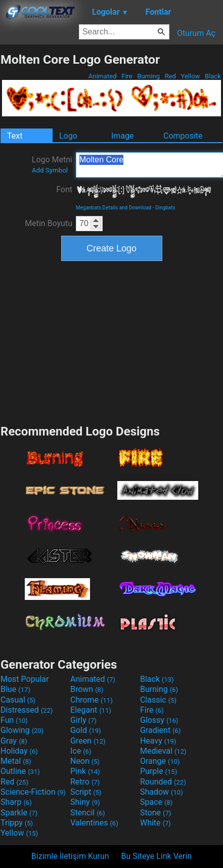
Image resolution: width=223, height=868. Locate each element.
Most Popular (25, 679)
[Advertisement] (112, 341)
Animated (103, 76)
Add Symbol (50, 170)
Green (88, 741)
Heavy (158, 741)
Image (123, 136)
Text (15, 136)
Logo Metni (52, 164)
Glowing (22, 730)
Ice (81, 751)
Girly (83, 720)
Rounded (163, 782)
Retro (85, 782)
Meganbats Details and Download (114, 208)
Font (64, 189)
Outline (20, 771)
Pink (85, 771)
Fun (14, 720)
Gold (86, 730)
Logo (68, 136)
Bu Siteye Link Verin (157, 856)
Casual (18, 700)
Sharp (16, 802)
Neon (85, 761)
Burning (148, 76)
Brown (87, 689)
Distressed (27, 710)
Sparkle (19, 813)
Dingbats (165, 208)
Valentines (94, 823)
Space (156, 802)
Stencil (87, 813)
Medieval (163, 751)
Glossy (159, 720)
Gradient (160, 730)
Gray (14, 741)
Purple (159, 771)
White (155, 823)
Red (170, 76)
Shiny (85, 802)
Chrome (92, 700)
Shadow (162, 792)
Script (86, 792)
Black (213, 76)
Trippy (17, 823)
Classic (158, 700)
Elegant (91, 710)
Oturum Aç (196, 33)
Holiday (19, 751)
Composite (183, 136)
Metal (16, 761)
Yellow (190, 76)
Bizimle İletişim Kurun (70, 856)
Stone (155, 813)
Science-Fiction (33, 792)
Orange (160, 761)
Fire (127, 76)
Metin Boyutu (49, 223)
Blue (15, 689)
